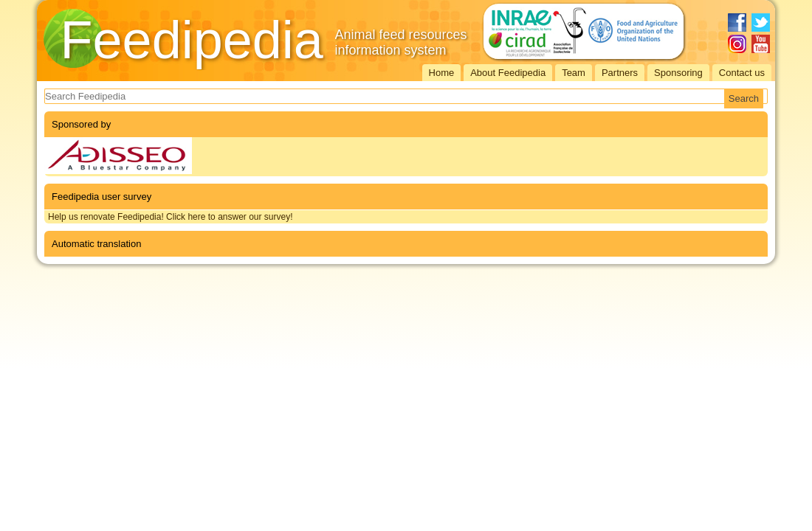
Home (442, 73)
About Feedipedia (508, 73)
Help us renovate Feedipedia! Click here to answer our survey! (171, 217)
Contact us (742, 73)
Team (574, 73)
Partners (620, 73)
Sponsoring (678, 73)
